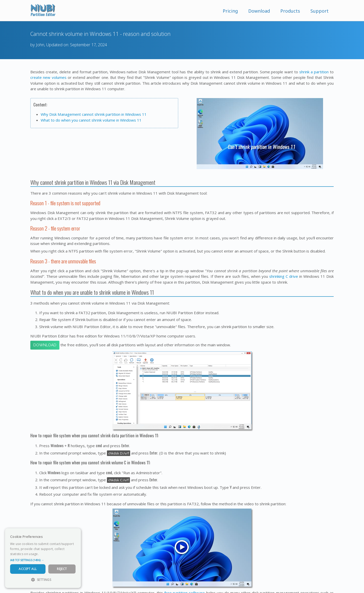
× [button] (75, 534)
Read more (48, 554)
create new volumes (48, 77)
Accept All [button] (28, 569)
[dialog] (43, 558)
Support (320, 11)
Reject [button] (62, 569)
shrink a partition (314, 72)
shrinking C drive (284, 276)
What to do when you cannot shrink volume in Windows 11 (91, 120)
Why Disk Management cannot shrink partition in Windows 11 (94, 114)
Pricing (230, 11)
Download (259, 11)
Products (290, 11)
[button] (43, 560)
